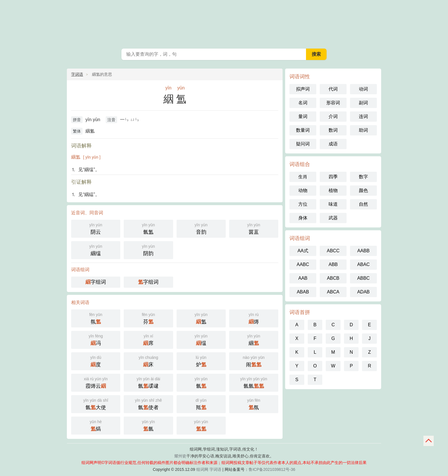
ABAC (363, 264)
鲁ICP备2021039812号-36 (272, 469)
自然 (363, 204)
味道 (333, 204)
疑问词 (303, 144)
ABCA (333, 292)
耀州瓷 (180, 456)
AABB (364, 251)
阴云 (96, 228)
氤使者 (148, 404)
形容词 (333, 103)
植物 (333, 190)
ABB (333, 264)
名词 (303, 103)
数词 (333, 130)
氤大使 (96, 404)
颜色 (363, 190)
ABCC (333, 251)
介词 (333, 116)
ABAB (303, 292)
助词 (363, 130)
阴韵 (148, 250)
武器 (333, 218)
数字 (363, 177)
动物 (303, 190)
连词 (363, 116)
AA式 (303, 251)
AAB (303, 278)
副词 (363, 103)
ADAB (363, 292)
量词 (303, 116)
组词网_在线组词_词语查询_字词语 (224, 23)
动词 (363, 89)
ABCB (333, 278)
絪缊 (96, 250)
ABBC (363, 278)
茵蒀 (254, 228)
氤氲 (148, 228)
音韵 (201, 228)
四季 (333, 177)
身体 (303, 218)
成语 (333, 144)
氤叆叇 (148, 382)
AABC (303, 264)
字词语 (77, 74)
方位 (303, 204)
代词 (333, 89)
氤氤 (254, 382)
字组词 (96, 282)
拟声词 (303, 89)
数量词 (303, 130)
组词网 (202, 469)
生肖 (303, 177)
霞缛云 (96, 382)
